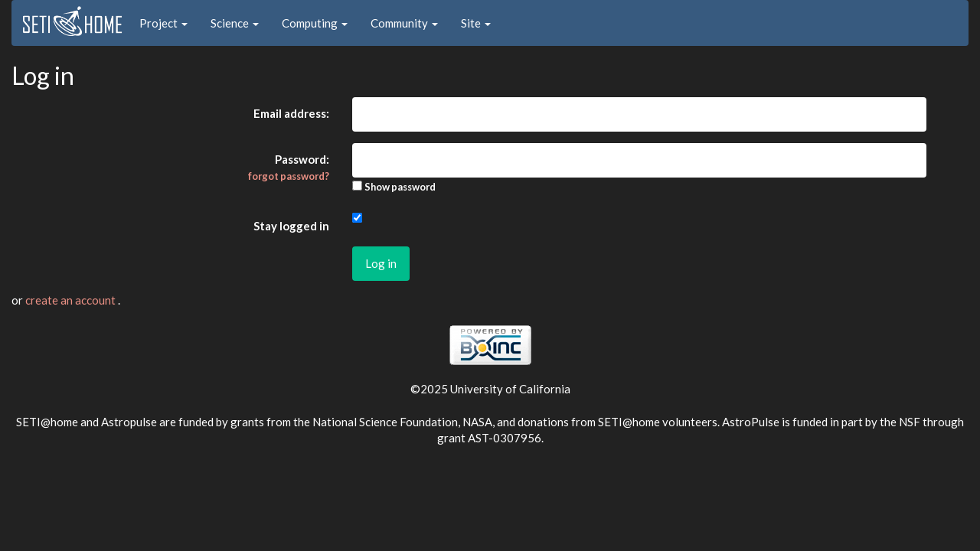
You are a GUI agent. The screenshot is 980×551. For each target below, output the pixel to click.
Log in (381, 263)
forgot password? (289, 176)
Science (235, 23)
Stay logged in (291, 226)
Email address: (291, 113)
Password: (289, 167)
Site (476, 23)
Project (163, 23)
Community (404, 23)
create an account (72, 300)
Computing (315, 23)
